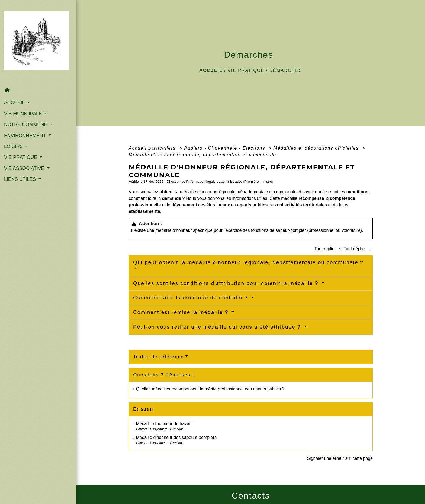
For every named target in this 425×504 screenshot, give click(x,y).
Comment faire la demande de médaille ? (191, 298)
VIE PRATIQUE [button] (21, 157)
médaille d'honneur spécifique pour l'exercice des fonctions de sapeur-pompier (231, 230)
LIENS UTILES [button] (21, 179)
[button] (38, 91)
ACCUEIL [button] (15, 102)
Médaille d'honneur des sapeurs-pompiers (176, 437)
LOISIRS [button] (14, 146)
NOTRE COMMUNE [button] (26, 124)
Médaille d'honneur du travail (163, 424)
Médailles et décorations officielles (317, 148)
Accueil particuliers (153, 148)
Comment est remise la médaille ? (182, 312)
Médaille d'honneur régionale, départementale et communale (202, 155)
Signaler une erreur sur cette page (340, 458)
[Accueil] (38, 42)
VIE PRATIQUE (246, 70)
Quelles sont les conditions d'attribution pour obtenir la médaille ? (227, 283)
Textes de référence (158, 357)
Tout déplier (358, 249)
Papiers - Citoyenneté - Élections (225, 148)
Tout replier (329, 249)
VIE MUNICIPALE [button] (24, 114)
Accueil (211, 70)
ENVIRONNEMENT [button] (26, 136)
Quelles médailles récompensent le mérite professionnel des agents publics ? (210, 389)
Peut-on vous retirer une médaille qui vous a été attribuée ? (218, 327)
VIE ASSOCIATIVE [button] (25, 168)
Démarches (286, 70)
